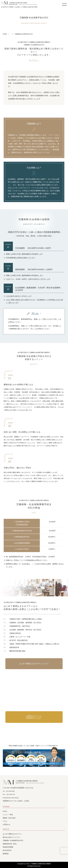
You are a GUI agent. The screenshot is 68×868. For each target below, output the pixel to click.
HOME (5, 811)
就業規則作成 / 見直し (10, 844)
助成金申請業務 (8, 847)
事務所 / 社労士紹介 (9, 818)
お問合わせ (6, 824)
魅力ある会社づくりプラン (12, 837)
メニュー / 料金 (8, 815)
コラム (5, 821)
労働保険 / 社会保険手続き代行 (13, 840)
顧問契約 (6, 854)
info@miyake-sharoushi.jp (11, 798)
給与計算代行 (7, 850)
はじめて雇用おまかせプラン (12, 834)
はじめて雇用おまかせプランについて (34, 664)
